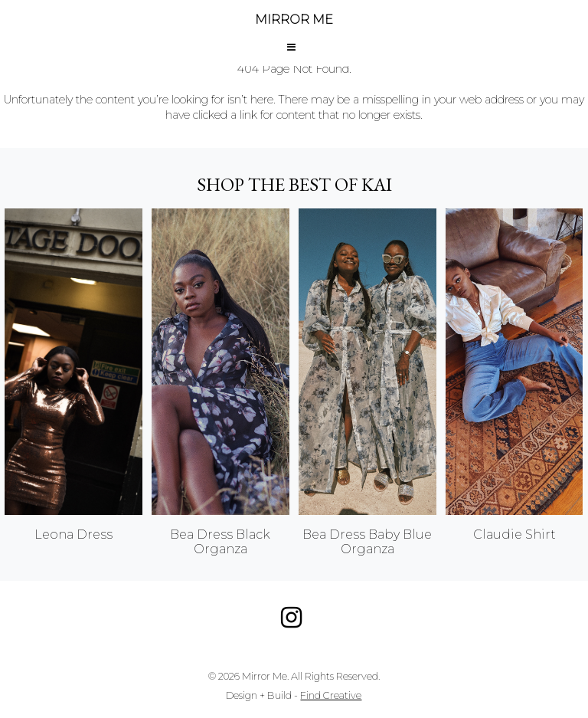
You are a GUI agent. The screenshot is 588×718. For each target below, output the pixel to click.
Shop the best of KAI (294, 184)
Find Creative (331, 695)
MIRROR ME (294, 20)
